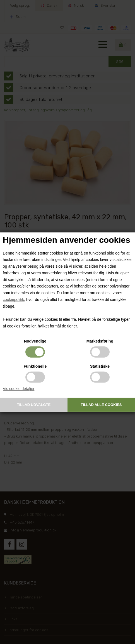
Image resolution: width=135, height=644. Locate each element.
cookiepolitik (13, 300)
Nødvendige (35, 341)
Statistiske (100, 366)
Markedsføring (100, 341)
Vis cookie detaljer (19, 389)
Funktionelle (35, 366)
